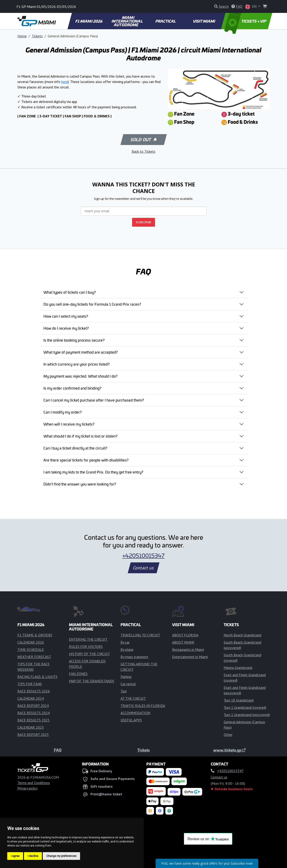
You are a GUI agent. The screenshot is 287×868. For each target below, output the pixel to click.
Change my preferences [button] (61, 856)
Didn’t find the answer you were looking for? (80, 484)
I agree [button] (15, 856)
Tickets (37, 36)
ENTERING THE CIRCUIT (88, 639)
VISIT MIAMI (204, 21)
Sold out (143, 140)
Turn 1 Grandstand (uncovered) (247, 715)
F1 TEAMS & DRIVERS (35, 635)
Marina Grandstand (238, 668)
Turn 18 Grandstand (239, 700)
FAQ (58, 750)
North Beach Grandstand (242, 635)
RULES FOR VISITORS (86, 647)
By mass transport (134, 657)
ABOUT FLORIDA (185, 635)
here (65, 82)
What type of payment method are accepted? (81, 352)
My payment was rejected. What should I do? (80, 376)
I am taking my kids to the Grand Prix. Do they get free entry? (93, 472)
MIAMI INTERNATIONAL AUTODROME (127, 21)
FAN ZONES (78, 674)
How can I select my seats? (66, 316)
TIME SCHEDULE (31, 649)
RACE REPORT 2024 (33, 706)
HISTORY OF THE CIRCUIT (89, 654)
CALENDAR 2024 (31, 698)
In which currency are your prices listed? (76, 364)
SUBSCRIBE (143, 222)
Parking (126, 677)
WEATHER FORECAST (34, 657)
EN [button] (251, 7)
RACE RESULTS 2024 (34, 713)
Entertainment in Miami (190, 657)
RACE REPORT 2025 (33, 735)
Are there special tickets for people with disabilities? (86, 460)
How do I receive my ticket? (66, 328)
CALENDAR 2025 (31, 727)
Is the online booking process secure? (74, 340)
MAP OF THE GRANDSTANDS (92, 681)
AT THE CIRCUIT (133, 698)
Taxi (124, 691)
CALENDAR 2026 (31, 642)
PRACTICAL (166, 21)
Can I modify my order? (63, 412)
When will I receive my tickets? (69, 424)
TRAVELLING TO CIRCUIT (140, 635)
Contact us (144, 568)
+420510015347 (143, 555)
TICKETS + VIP (245, 21)
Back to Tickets (143, 151)
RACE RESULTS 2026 (34, 691)
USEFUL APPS (131, 720)
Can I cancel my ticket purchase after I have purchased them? (94, 400)
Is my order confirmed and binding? (72, 388)
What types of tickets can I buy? (70, 292)
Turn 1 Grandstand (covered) (245, 707)
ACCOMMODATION (135, 713)
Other (228, 735)
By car (125, 642)
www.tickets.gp (229, 750)
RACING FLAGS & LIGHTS (37, 677)
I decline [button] (33, 856)
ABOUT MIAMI (183, 642)
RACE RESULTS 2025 (34, 720)
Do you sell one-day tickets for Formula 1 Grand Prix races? (92, 304)
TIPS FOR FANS (30, 684)
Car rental (128, 684)
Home (22, 36)
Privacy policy (27, 788)
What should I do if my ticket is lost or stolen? (80, 436)
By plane (127, 649)
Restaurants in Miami (188, 649)
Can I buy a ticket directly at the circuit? (75, 448)
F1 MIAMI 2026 (89, 21)
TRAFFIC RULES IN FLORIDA (143, 706)
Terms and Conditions (34, 783)
